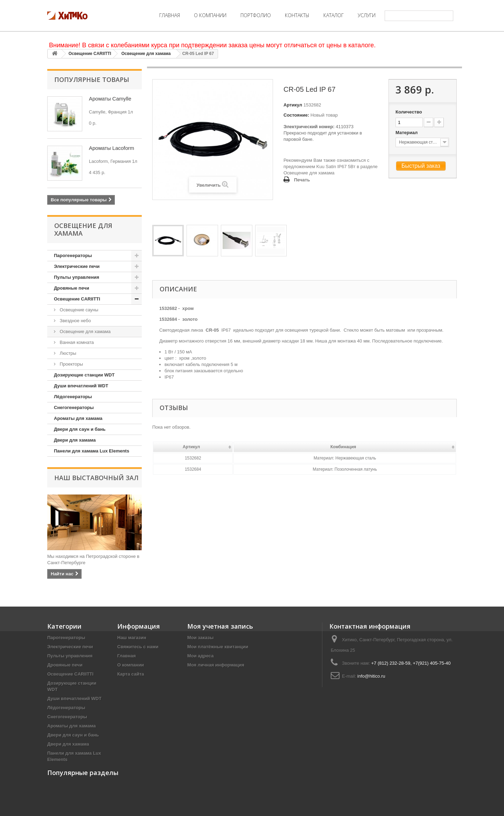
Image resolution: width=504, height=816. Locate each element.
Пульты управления (76, 277)
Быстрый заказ (421, 166)
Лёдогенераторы (73, 397)
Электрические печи (77, 266)
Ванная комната (76, 342)
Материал (407, 133)
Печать (302, 180)
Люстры (67, 353)
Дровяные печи (72, 288)
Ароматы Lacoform (111, 148)
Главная (170, 15)
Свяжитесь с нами (138, 647)
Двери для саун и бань (80, 429)
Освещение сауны (78, 310)
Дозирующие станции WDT (84, 375)
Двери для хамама (75, 440)
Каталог (334, 15)
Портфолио (256, 15)
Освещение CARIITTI (90, 54)
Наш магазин (132, 638)
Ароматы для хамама (78, 418)
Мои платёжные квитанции (218, 647)
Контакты (297, 15)
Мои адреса (200, 656)
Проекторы (71, 364)
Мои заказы (200, 638)
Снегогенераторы (74, 407)
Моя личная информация (216, 665)
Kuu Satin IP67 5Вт (336, 167)
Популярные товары (92, 79)
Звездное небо (75, 321)
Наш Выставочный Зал (96, 478)
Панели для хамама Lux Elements (92, 451)
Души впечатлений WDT (81, 386)
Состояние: (296, 115)
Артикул (293, 105)
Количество (409, 112)
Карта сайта (131, 674)
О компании (210, 15)
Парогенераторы (73, 255)
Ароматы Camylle (110, 99)
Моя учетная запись (220, 626)
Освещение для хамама (146, 54)
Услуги (367, 15)
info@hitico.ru (371, 676)
